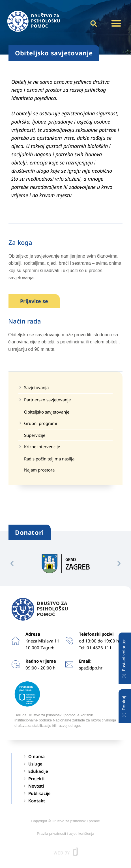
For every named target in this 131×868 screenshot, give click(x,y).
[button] (116, 23)
